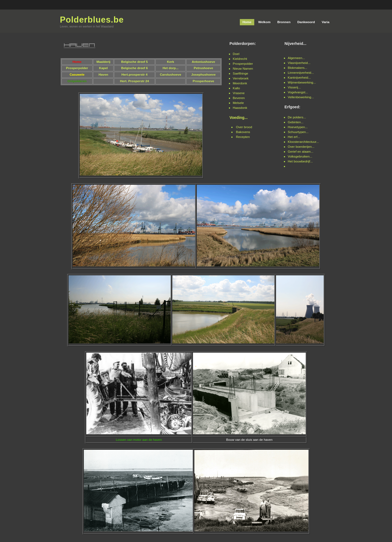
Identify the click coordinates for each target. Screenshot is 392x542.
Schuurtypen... (298, 132)
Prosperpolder (243, 64)
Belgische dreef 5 (134, 62)
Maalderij (103, 62)
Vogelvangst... (298, 92)
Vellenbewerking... (301, 97)
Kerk (170, 62)
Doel (236, 54)
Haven (103, 75)
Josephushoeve (203, 75)
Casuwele (77, 75)
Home (77, 62)
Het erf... (294, 137)
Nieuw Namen (243, 69)
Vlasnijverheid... (299, 63)
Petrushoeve (203, 68)
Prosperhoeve (203, 81)
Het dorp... (170, 68)
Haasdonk (240, 108)
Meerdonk (240, 83)
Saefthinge (241, 73)
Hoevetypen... (298, 127)
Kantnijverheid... (299, 78)
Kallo (236, 88)
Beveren (239, 98)
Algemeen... (296, 58)
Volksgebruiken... (300, 156)
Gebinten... (296, 122)
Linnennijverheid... (301, 73)
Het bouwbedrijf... (300, 161)
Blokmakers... (298, 68)
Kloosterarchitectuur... (303, 142)
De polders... (297, 117)
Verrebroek (241, 78)
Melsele (238, 103)
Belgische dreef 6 (134, 68)
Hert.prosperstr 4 (134, 75)
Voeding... (239, 118)
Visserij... (294, 87)
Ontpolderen (77, 81)
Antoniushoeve (203, 62)
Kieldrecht (240, 59)
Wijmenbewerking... (302, 82)
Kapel (103, 68)
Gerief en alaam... (301, 152)
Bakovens (243, 132)
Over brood (244, 127)
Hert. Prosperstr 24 (135, 81)
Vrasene (239, 93)
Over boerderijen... (301, 147)
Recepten (243, 137)
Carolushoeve (170, 75)
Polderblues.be (92, 20)
